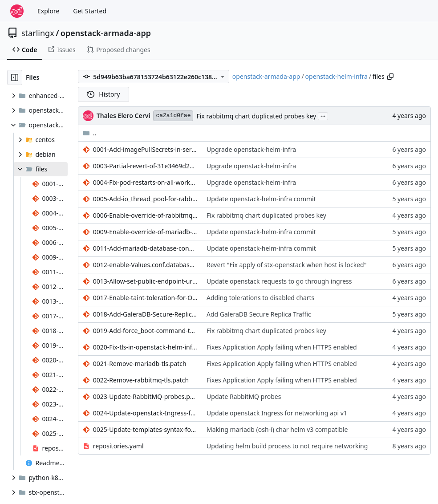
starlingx (38, 33)
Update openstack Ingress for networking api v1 (277, 413)
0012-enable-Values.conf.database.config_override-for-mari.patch (145, 265)
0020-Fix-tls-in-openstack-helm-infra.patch (145, 347)
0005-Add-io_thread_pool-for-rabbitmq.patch (145, 199)
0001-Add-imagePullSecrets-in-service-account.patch (145, 149)
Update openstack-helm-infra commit (261, 199)
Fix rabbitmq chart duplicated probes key (256, 116)
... (323, 115)
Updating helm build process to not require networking (287, 446)
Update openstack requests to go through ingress (279, 281)
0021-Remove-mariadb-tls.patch (140, 364)
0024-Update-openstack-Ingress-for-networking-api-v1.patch (145, 413)
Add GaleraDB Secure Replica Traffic (259, 314)
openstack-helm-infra (337, 76)
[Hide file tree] (15, 77)
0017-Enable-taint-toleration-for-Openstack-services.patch (145, 298)
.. (90, 133)
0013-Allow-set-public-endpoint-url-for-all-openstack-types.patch (145, 281)
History (104, 94)
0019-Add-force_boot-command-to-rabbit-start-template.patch (145, 331)
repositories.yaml (118, 446)
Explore (48, 11)
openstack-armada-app (106, 33)
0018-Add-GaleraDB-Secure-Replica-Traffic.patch (145, 314)
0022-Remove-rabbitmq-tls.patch (141, 380)
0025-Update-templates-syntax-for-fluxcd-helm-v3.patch (145, 429)
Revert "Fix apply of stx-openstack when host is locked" (286, 265)
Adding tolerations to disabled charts (260, 298)
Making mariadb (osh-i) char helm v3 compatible (277, 429)
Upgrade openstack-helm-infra (251, 149)
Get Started (90, 11)
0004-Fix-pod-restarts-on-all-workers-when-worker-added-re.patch (145, 182)
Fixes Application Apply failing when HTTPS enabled (282, 347)
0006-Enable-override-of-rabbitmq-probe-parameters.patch (145, 215)
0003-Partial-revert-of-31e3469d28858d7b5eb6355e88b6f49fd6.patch (145, 166)
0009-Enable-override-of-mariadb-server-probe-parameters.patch (145, 232)
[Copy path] (390, 77)
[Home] (17, 11)
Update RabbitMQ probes (244, 396)
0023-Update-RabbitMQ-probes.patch (145, 396)
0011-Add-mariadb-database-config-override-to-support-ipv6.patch (145, 248)
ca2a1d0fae (173, 116)
